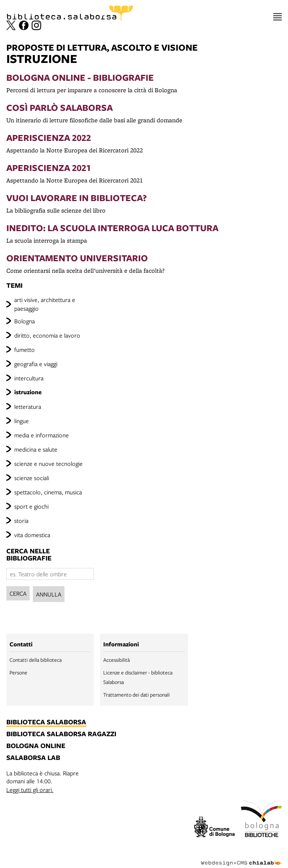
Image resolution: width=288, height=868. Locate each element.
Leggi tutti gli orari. (30, 790)
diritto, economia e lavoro (47, 335)
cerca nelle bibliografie (29, 555)
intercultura (29, 378)
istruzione (28, 392)
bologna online (36, 746)
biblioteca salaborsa (46, 722)
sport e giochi (31, 506)
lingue (22, 421)
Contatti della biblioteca (36, 660)
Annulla (49, 594)
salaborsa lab (33, 758)
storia (21, 520)
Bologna (25, 321)
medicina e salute (36, 449)
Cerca (18, 593)
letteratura (28, 406)
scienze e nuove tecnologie (48, 463)
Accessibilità (117, 660)
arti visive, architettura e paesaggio (45, 304)
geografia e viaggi (36, 364)
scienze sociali (32, 478)
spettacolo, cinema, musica (48, 492)
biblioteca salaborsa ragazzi (61, 734)
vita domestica (32, 535)
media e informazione (42, 435)
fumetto (25, 349)
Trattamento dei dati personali (136, 695)
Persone (18, 672)
